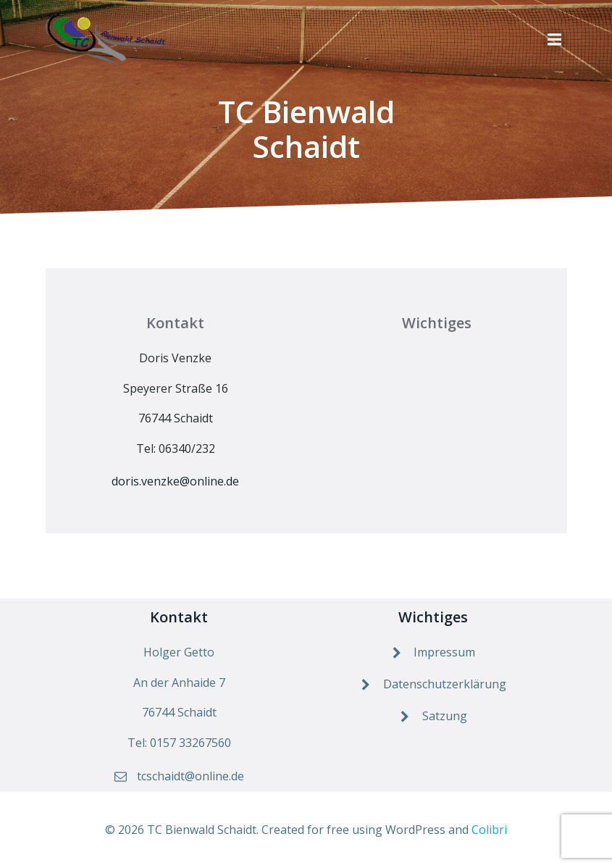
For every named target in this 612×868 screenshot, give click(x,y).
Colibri (489, 830)
